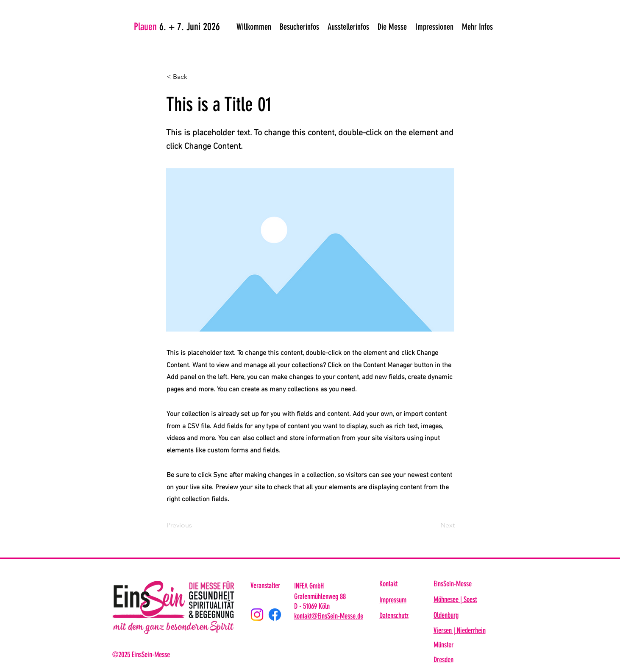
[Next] (434, 525)
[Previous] (195, 525)
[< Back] (195, 77)
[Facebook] (275, 615)
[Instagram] (257, 615)
